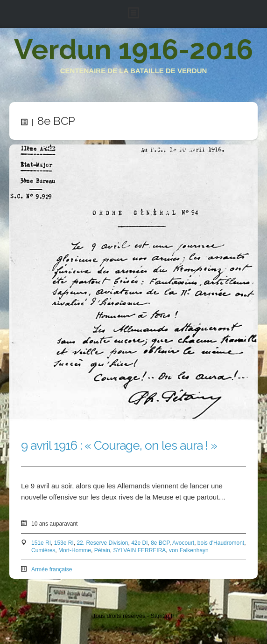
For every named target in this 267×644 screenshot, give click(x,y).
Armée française (52, 569)
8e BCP (160, 543)
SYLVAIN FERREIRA (139, 550)
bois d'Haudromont (221, 543)
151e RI (41, 543)
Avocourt (183, 543)
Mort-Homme (75, 550)
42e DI (139, 543)
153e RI (64, 543)
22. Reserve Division (102, 543)
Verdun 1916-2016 (133, 49)
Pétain (102, 550)
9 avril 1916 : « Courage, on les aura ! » (119, 445)
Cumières (43, 550)
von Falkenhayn (189, 550)
